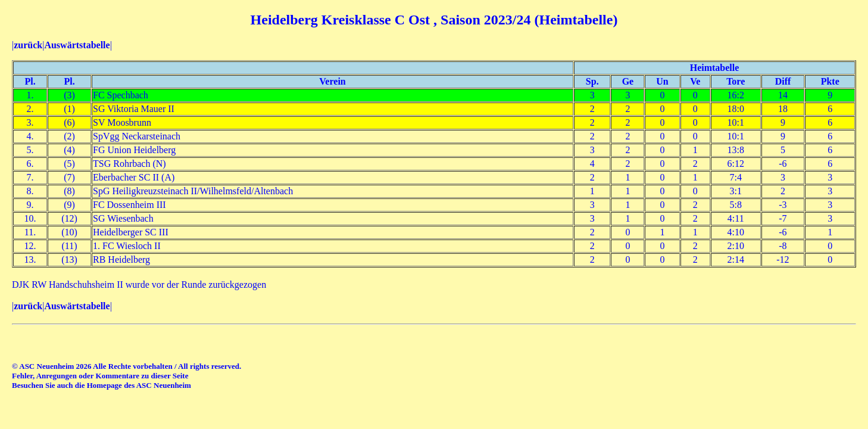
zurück (28, 45)
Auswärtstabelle (77, 45)
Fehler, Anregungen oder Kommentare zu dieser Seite (100, 376)
